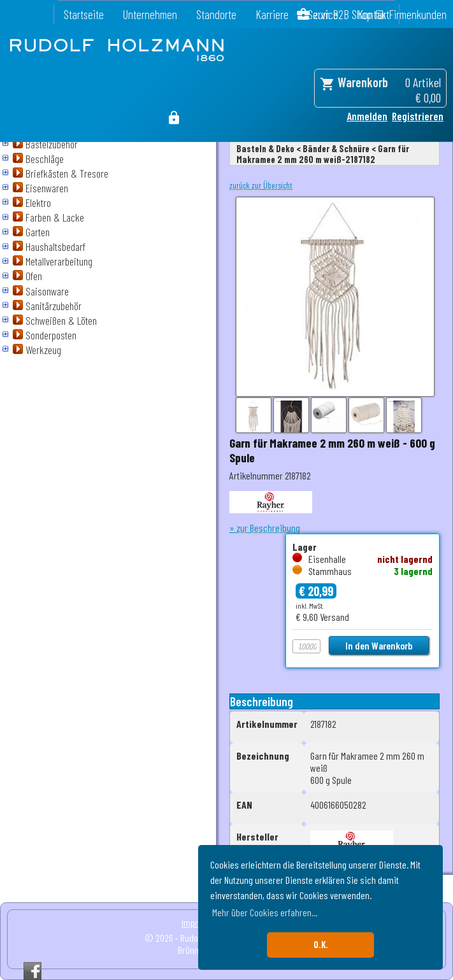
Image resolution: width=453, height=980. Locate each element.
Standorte (216, 14)
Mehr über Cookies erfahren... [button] (265, 912)
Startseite (84, 14)
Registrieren (418, 116)
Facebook (32, 971)
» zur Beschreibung (265, 528)
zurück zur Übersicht (261, 185)
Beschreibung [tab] (262, 701)
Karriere (272, 14)
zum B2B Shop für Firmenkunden (380, 14)
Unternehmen (150, 14)
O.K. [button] (321, 945)
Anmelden (367, 116)
